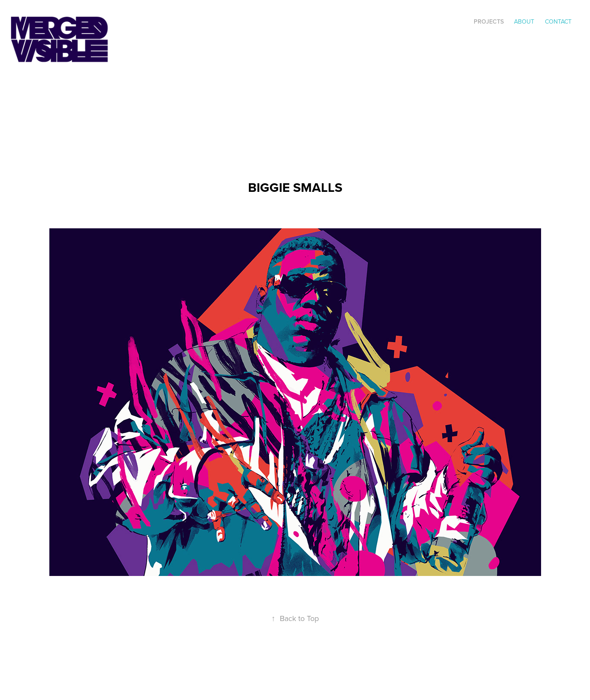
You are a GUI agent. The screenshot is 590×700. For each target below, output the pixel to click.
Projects (489, 21)
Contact (558, 21)
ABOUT (524, 21)
